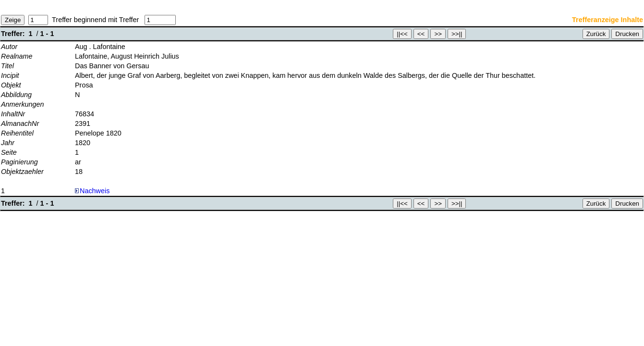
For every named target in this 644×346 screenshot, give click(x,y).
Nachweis (92, 191)
